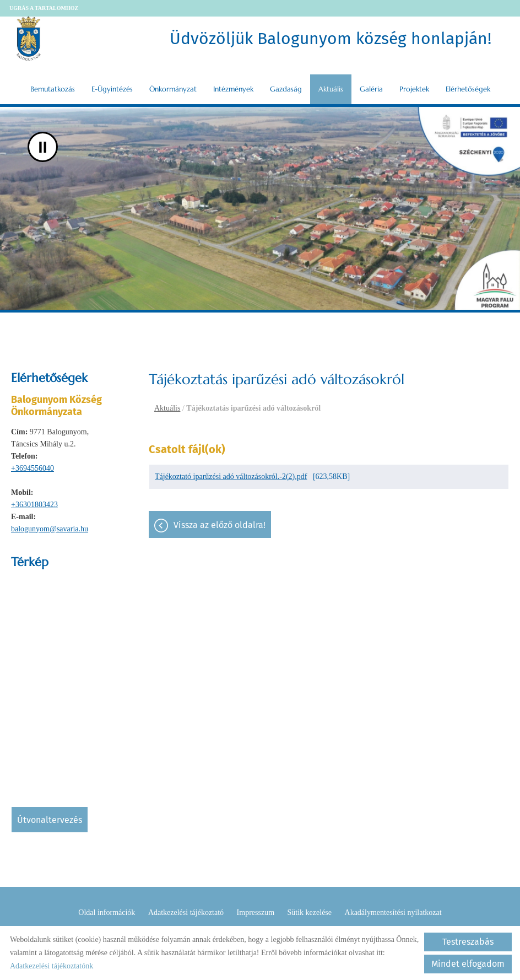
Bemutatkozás (53, 89)
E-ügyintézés (112, 89)
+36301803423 (34, 505)
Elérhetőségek (468, 89)
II (43, 147)
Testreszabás (468, 942)
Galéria (371, 89)
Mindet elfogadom (468, 964)
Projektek (414, 89)
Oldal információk (107, 912)
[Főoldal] (29, 39)
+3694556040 (32, 468)
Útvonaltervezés (50, 820)
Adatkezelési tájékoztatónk (52, 966)
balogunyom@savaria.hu (50, 529)
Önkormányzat (173, 89)
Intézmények (233, 89)
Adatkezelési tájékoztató (186, 912)
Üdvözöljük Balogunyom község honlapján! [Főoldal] (331, 39)
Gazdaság (286, 89)
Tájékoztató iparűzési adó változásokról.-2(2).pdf (231, 476)
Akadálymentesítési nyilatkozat (393, 912)
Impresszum (256, 912)
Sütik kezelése (310, 912)
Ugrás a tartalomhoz (44, 8)
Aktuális (331, 89)
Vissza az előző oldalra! (220, 525)
